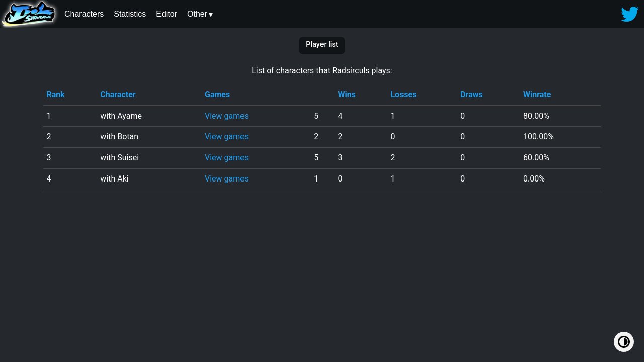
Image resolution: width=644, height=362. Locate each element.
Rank (55, 94)
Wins (347, 94)
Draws (472, 94)
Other (197, 14)
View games (227, 116)
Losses (403, 94)
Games (217, 94)
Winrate (537, 94)
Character (118, 94)
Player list (322, 44)
